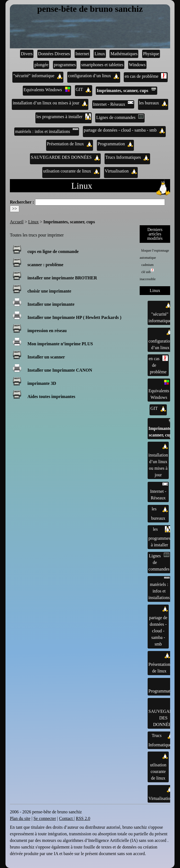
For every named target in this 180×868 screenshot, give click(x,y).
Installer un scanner (46, 357)
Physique (151, 54)
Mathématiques (124, 54)
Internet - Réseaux (113, 104)
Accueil (17, 222)
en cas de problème (146, 76)
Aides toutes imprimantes (51, 397)
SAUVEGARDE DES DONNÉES (65, 157)
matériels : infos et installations (47, 131)
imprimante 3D (42, 383)
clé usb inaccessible (148, 275)
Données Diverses (54, 54)
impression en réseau (47, 331)
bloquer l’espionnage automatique (154, 254)
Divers (27, 54)
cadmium (147, 265)
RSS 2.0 (83, 818)
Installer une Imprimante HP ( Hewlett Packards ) (74, 317)
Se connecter (45, 818)
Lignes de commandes (120, 117)
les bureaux (153, 103)
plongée (42, 65)
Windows (137, 65)
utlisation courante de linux (71, 171)
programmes (65, 65)
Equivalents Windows (47, 89)
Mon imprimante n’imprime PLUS (60, 344)
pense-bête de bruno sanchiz (90, 9)
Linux (100, 54)
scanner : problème (45, 265)
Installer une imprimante (51, 304)
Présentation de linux (70, 144)
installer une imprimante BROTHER (62, 278)
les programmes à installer (63, 117)
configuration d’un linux (94, 76)
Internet (82, 54)
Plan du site (20, 818)
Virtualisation (121, 171)
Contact (66, 818)
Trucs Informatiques (127, 157)
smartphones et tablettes (102, 65)
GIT (84, 90)
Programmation (116, 144)
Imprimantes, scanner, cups (126, 90)
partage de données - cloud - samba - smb (124, 130)
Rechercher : (22, 202)
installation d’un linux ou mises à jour (50, 103)
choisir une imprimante (49, 291)
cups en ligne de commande (53, 251)
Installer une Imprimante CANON (60, 370)
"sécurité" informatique (38, 76)
